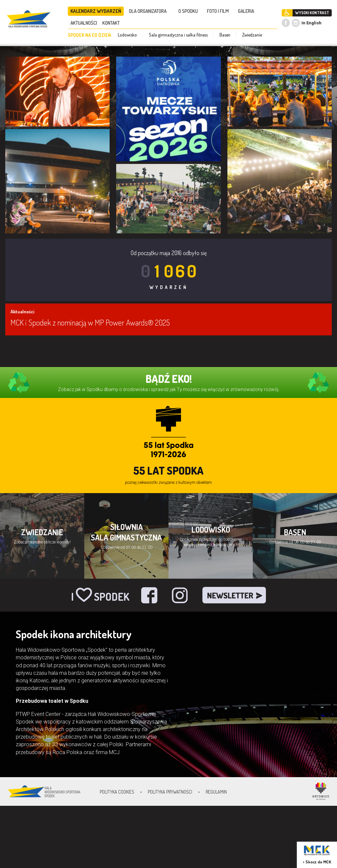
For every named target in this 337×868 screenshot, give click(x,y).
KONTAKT (113, 23)
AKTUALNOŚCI (84, 23)
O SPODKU (190, 11)
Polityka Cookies (117, 792)
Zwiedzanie (252, 35)
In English (311, 23)
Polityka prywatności (170, 792)
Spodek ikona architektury (74, 634)
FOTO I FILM (220, 11)
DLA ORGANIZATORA (150, 11)
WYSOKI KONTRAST (312, 13)
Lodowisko (127, 35)
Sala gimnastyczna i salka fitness (178, 35)
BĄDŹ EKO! (169, 379)
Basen (225, 35)
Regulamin (216, 792)
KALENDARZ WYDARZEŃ (96, 11)
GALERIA (248, 11)
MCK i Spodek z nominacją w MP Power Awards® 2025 (90, 322)
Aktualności (22, 312)
